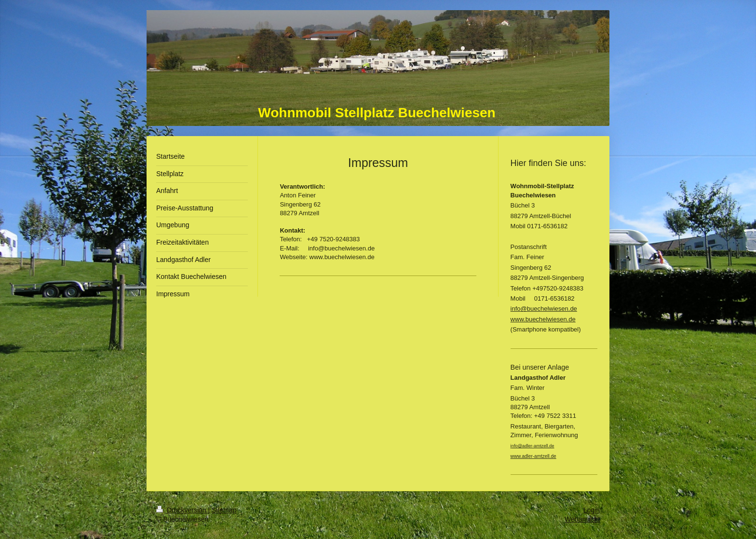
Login (592, 510)
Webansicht (582, 519)
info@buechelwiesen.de (544, 309)
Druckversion (182, 510)
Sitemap (224, 510)
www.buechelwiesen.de (543, 319)
